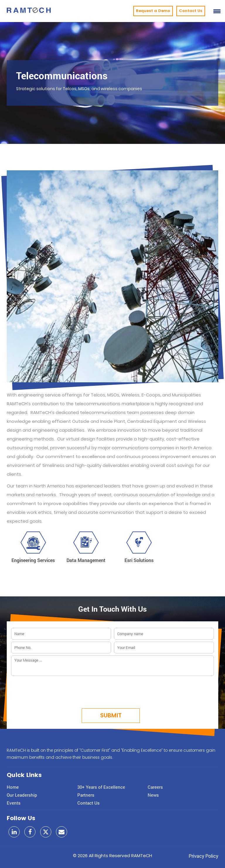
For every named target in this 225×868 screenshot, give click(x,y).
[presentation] (112, 690)
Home (13, 787)
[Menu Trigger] (217, 11)
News (153, 795)
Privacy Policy (203, 856)
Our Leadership (22, 795)
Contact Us (191, 11)
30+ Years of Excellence (101, 787)
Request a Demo (153, 11)
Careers (155, 787)
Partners (86, 795)
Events (14, 803)
